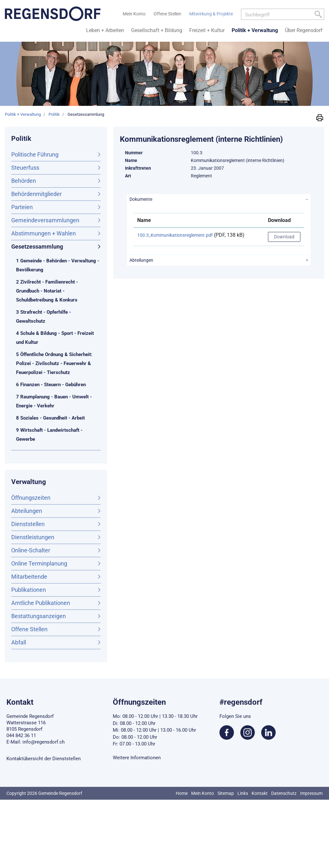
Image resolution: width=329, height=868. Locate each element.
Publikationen (29, 590)
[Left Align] (318, 16)
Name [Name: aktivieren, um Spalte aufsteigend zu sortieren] (144, 220)
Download (284, 237)
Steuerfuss (25, 168)
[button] (320, 117)
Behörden (24, 181)
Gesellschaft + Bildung (157, 30)
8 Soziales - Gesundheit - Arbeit (50, 418)
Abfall (19, 642)
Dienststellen (28, 524)
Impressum (311, 793)
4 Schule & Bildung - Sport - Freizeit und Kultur (55, 338)
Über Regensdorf (304, 30)
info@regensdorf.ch (44, 742)
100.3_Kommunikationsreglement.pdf (175, 235)
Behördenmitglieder (36, 194)
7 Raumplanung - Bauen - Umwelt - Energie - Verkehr (54, 401)
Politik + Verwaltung (255, 30)
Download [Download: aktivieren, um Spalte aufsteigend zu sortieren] (279, 220)
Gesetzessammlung (54, 246)
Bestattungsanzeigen (39, 616)
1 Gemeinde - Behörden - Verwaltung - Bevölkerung (58, 265)
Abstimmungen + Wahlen (44, 233)
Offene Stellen (29, 629)
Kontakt (260, 793)
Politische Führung (35, 154)
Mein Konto (203, 793)
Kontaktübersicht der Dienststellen (44, 759)
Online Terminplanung (39, 563)
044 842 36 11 (21, 736)
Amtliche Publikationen (41, 603)
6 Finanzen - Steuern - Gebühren (51, 385)
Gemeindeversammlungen (45, 220)
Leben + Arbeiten (105, 30)
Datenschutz (284, 793)
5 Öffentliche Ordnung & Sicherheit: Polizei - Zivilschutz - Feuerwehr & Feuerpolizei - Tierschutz (54, 363)
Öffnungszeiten (31, 498)
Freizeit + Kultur (207, 30)
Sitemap (226, 793)
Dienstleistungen (33, 537)
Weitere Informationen (137, 758)
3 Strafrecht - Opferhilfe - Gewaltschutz (44, 317)
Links (243, 793)
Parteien (22, 207)
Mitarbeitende (29, 577)
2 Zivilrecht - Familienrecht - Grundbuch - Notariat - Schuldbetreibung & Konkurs (47, 291)
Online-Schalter (31, 550)
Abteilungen (27, 511)
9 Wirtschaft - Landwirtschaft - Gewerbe (49, 435)
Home (182, 793)
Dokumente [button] (141, 199)
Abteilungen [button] (141, 260)
